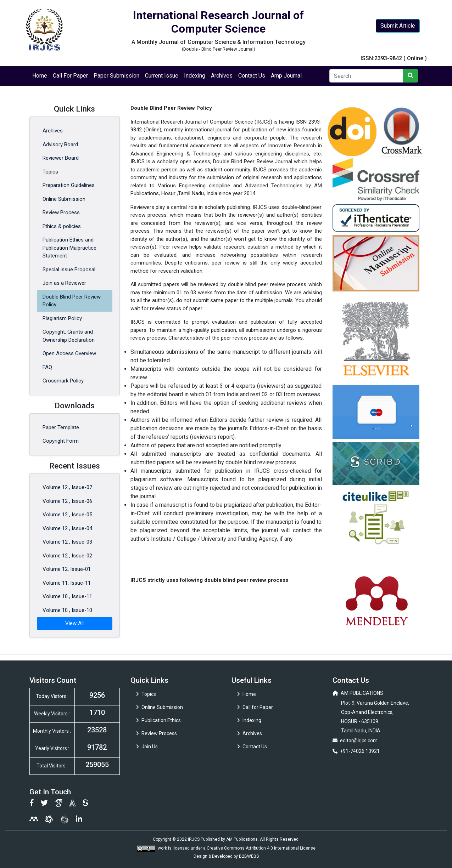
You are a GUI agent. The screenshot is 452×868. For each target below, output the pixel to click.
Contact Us (252, 76)
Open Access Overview (69, 353)
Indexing (195, 76)
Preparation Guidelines (69, 185)
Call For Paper (70, 76)
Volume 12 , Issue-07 (67, 487)
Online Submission (64, 199)
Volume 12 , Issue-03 (67, 542)
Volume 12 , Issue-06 (67, 501)
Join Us (147, 747)
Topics (50, 172)
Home (40, 76)
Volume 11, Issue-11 (67, 583)
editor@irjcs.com (359, 741)
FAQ (47, 367)
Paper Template (61, 427)
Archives (222, 76)
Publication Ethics (158, 720)
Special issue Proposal (69, 270)
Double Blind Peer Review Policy (72, 301)
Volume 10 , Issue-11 (67, 596)
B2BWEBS (249, 856)
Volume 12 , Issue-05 (67, 515)
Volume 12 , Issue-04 (67, 528)
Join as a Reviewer (64, 283)
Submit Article (398, 26)
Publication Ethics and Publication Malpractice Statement (69, 248)
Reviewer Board (61, 158)
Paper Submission (116, 76)
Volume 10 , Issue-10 (67, 610)
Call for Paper (255, 707)
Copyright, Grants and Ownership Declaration (69, 336)
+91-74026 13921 (360, 751)
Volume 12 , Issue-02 (67, 556)
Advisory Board (60, 144)
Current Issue (162, 76)
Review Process (61, 212)
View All (74, 623)
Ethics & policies (62, 226)
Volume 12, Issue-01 (67, 569)
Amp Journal (286, 76)
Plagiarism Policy (62, 318)
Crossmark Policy (63, 381)
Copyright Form (61, 441)
